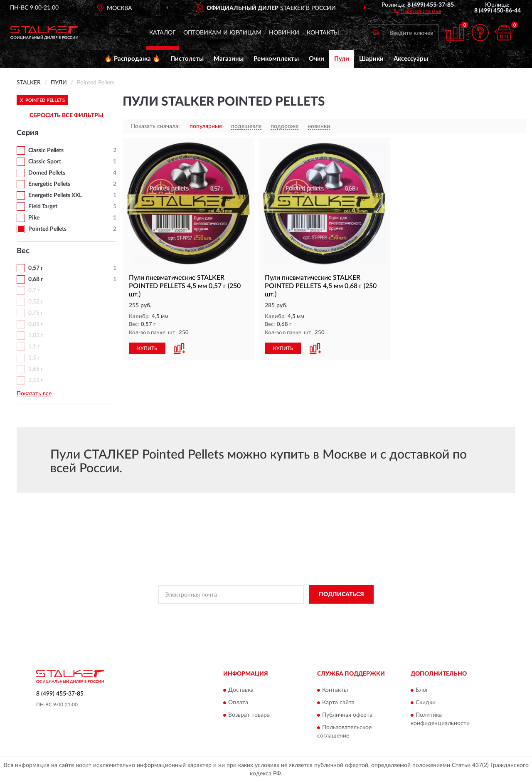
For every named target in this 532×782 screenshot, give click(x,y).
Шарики (371, 59)
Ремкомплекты (276, 59)
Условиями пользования (338, 613)
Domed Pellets (47, 173)
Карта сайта (338, 703)
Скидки (426, 703)
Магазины (229, 59)
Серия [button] (27, 133)
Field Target (43, 207)
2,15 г (36, 380)
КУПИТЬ (147, 348)
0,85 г (36, 324)
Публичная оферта (347, 715)
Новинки (284, 33)
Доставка (241, 690)
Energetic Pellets (49, 184)
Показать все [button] (34, 394)
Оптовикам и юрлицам (222, 33)
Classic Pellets (46, 150)
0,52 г (36, 302)
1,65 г (36, 369)
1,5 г (34, 358)
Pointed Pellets (47, 229)
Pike (34, 218)
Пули (342, 59)
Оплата (238, 703)
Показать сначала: (155, 126)
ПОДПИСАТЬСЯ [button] (341, 595)
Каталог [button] (163, 33)
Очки (316, 59)
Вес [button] (23, 251)
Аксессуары (411, 59)
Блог (422, 690)
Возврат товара (249, 715)
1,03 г (36, 335)
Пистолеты (187, 59)
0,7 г (34, 291)
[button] (417, 11)
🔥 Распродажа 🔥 (132, 59)
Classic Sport (45, 162)
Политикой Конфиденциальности (265, 613)
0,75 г (36, 313)
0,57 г (36, 268)
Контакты (323, 33)
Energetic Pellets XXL (55, 195)
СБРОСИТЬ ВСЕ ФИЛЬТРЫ (66, 116)
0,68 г (36, 279)
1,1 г (34, 347)
